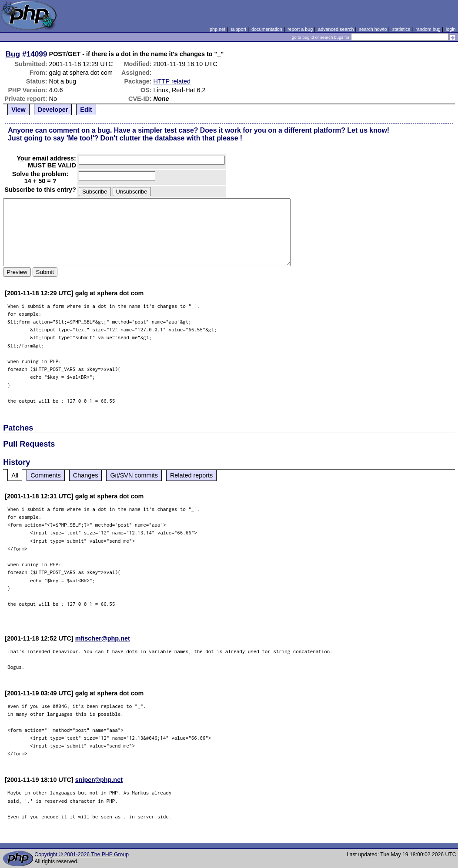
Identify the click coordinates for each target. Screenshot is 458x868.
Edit (86, 110)
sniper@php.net (99, 780)
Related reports (191, 475)
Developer (53, 110)
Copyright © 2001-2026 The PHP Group (82, 855)
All (15, 475)
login (451, 29)
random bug (428, 29)
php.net (217, 29)
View (18, 110)
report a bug (300, 29)
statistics (401, 29)
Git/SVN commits (134, 475)
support (238, 29)
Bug (13, 54)
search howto (373, 29)
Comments (46, 475)
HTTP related (172, 81)
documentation (267, 29)
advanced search (336, 29)
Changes (86, 475)
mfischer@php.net (103, 638)
